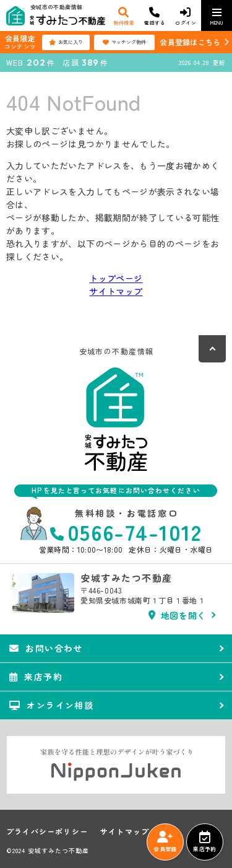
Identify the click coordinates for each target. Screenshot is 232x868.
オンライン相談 (51, 705)
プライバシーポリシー (47, 831)
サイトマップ (116, 291)
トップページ (116, 278)
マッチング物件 (124, 42)
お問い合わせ (46, 648)
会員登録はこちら (190, 42)
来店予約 (204, 842)
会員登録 (165, 842)
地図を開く (177, 615)
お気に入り (66, 42)
